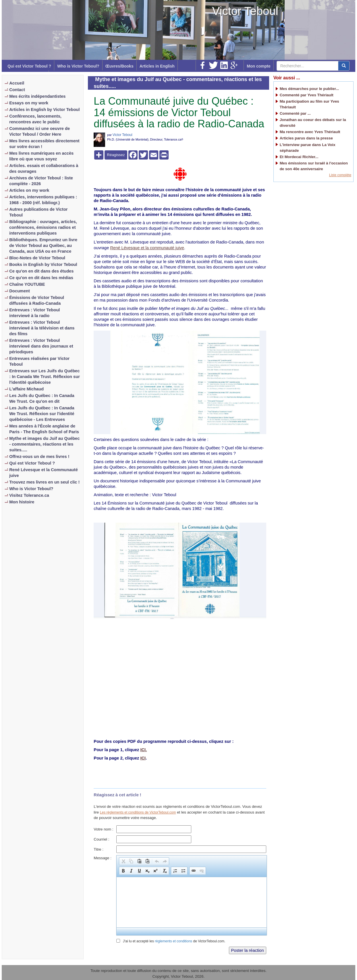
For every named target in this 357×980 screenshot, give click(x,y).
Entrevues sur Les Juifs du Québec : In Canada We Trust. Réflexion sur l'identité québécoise (45, 377)
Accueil (17, 83)
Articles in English (157, 66)
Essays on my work (29, 103)
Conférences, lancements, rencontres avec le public (35, 119)
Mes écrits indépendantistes (37, 96)
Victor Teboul (245, 11)
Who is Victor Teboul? (78, 66)
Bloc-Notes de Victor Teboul (37, 258)
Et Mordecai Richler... (299, 157)
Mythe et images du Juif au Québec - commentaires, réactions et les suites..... (44, 444)
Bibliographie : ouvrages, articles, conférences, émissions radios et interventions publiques (43, 227)
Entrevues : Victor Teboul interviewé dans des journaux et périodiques (41, 346)
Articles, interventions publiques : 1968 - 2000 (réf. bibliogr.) (43, 200)
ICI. (143, 750)
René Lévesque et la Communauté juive (44, 473)
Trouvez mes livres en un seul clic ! (44, 482)
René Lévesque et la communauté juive (147, 248)
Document (20, 291)
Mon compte (258, 66)
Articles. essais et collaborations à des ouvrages (44, 168)
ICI (143, 758)
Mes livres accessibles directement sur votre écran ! (44, 144)
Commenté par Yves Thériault (307, 95)
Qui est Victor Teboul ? (29, 66)
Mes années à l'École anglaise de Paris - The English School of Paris (44, 429)
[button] (123, 861)
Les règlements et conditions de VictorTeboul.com (138, 812)
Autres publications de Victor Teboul (38, 212)
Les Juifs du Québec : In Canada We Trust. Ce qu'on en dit (42, 398)
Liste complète (340, 175)
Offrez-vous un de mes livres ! (39, 457)
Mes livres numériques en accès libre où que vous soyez (41, 156)
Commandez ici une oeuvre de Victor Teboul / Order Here (39, 131)
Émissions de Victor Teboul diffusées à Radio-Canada (37, 300)
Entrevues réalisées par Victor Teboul (39, 361)
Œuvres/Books (119, 66)
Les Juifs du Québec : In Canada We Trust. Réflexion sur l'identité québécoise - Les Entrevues (42, 414)
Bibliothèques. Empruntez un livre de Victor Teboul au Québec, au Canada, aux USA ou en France (43, 246)
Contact (17, 90)
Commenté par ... (295, 113)
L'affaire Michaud (26, 389)
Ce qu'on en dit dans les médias (41, 278)
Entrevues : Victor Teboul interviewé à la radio (34, 313)
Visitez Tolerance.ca (29, 495)
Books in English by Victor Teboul (43, 264)
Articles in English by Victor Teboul (44, 110)
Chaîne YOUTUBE (27, 284)
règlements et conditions (173, 941)
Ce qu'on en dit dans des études (41, 271)
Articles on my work (29, 190)
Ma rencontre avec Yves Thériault (310, 132)
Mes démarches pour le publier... (309, 89)
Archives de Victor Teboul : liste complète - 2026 (41, 181)
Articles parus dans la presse (306, 138)
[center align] (344, 66)
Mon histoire (22, 502)
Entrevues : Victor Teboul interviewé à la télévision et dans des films (42, 328)
